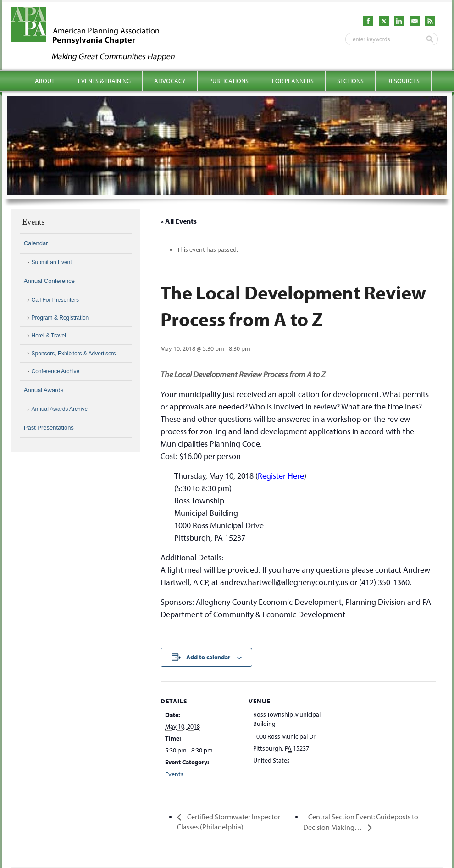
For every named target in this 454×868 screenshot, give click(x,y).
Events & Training (104, 81)
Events (174, 774)
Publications (229, 81)
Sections (350, 81)
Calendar (36, 243)
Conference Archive (56, 371)
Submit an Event (52, 262)
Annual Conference (49, 281)
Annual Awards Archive (60, 409)
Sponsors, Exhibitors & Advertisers (74, 354)
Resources (403, 81)
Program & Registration (60, 318)
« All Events (179, 221)
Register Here (281, 476)
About (45, 81)
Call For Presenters (55, 300)
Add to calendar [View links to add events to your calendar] (208, 657)
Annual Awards (44, 390)
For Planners (293, 81)
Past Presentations (49, 428)
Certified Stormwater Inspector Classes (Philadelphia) (229, 822)
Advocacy (170, 81)
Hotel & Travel (49, 336)
